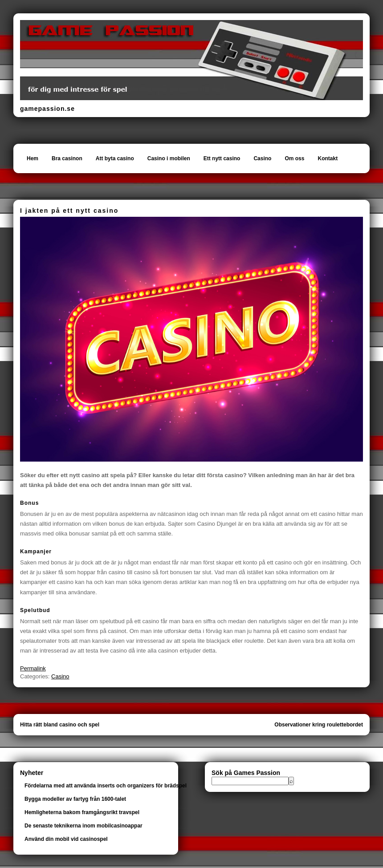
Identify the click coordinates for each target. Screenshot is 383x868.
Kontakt (328, 158)
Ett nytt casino (222, 158)
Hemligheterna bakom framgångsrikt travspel (82, 812)
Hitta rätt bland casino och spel (60, 725)
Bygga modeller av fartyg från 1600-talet (75, 799)
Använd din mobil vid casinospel (66, 839)
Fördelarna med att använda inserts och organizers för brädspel (106, 786)
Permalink (33, 668)
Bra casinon (67, 158)
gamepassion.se (47, 109)
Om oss (294, 158)
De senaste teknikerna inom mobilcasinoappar (84, 826)
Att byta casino (115, 158)
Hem (33, 158)
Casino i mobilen (169, 158)
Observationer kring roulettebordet (319, 725)
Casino (262, 158)
